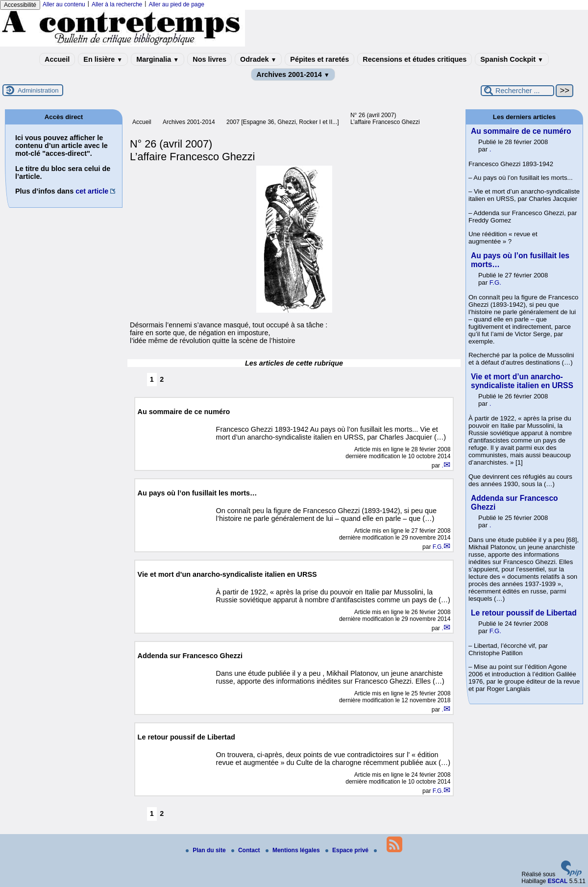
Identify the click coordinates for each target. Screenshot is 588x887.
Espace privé (348, 850)
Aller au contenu (64, 4)
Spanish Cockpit (512, 59)
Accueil (57, 59)
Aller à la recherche (117, 4)
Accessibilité (20, 5)
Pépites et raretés (319, 59)
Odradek (258, 59)
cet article (92, 191)
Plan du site (207, 850)
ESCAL (558, 881)
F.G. (438, 547)
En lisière (103, 59)
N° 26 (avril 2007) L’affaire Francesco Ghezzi (385, 119)
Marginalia (158, 59)
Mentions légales (294, 850)
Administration (38, 90)
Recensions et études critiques (415, 59)
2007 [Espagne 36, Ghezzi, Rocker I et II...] (282, 122)
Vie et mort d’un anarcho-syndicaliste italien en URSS (522, 381)
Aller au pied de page (176, 4)
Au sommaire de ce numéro (521, 131)
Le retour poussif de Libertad (524, 613)
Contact (246, 850)
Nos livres (209, 59)
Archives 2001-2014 (293, 74)
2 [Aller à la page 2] (162, 379)
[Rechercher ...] (517, 91)
